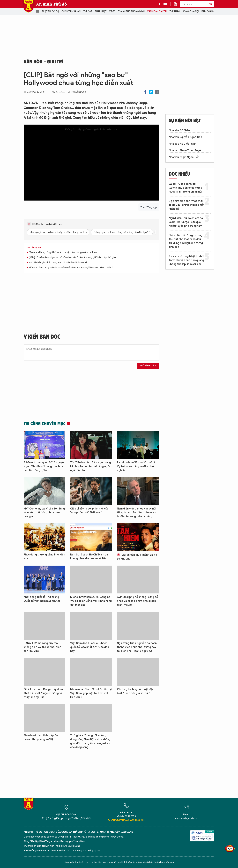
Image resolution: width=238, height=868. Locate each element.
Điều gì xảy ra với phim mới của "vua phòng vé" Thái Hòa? (89, 511)
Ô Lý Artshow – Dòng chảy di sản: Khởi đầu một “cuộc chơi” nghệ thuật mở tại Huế (44, 693)
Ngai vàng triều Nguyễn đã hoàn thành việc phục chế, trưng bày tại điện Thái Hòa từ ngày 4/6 (137, 647)
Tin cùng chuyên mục (45, 423)
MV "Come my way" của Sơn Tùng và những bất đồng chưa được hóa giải (44, 513)
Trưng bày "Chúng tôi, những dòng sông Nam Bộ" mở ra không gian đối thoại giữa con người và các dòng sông (90, 741)
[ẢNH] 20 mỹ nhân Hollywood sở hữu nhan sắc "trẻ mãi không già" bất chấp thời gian (73, 258)
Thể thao (175, 11)
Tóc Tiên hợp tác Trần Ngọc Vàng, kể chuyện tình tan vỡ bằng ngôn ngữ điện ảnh (91, 466)
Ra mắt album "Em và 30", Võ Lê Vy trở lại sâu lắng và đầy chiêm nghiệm (137, 466)
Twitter (151, 92)
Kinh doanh (208, 11)
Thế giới (88, 11)
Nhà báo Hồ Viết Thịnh (183, 144)
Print (157, 92)
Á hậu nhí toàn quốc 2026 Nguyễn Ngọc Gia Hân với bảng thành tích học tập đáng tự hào (45, 466)
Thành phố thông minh (131, 11)
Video (112, 11)
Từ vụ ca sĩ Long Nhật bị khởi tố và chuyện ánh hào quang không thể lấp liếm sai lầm (186, 260)
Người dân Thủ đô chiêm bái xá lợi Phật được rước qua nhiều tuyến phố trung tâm (186, 222)
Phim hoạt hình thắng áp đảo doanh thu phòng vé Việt (41, 737)
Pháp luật (101, 11)
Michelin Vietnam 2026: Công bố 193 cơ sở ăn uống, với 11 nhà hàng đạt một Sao (91, 601)
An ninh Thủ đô (51, 4)
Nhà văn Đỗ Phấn (179, 130)
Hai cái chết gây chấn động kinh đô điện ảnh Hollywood (58, 263)
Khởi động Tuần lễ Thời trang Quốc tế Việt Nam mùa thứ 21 (42, 599)
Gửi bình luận (148, 366)
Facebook (145, 92)
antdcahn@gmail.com (186, 819)
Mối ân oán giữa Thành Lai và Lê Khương (137, 557)
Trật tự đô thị (50, 11)
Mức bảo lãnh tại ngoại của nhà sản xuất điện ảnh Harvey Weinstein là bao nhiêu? (71, 268)
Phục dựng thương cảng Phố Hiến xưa (44, 557)
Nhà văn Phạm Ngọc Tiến (184, 157)
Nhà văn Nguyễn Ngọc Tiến (185, 137)
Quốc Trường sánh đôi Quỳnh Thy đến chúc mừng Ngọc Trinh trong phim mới (186, 188)
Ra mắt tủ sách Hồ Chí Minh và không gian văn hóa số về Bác (89, 557)
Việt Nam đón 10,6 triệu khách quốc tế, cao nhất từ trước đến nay (90, 647)
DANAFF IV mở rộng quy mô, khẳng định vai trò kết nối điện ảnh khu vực (42, 647)
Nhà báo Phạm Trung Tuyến (186, 150)
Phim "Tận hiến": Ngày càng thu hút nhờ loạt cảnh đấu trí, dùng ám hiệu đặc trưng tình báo (186, 241)
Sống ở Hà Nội (191, 11)
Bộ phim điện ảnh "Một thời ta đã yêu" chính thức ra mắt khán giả (187, 205)
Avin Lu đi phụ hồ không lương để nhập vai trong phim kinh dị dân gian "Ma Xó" (137, 601)
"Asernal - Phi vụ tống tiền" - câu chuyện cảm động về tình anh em (63, 252)
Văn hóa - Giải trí (157, 11)
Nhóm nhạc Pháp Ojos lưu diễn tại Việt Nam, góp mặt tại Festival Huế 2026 (91, 693)
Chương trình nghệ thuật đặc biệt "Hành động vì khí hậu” (135, 691)
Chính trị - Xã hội (71, 11)
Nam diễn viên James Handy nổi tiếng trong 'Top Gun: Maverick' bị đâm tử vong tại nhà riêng (137, 513)
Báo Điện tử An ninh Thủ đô (29, 6)
